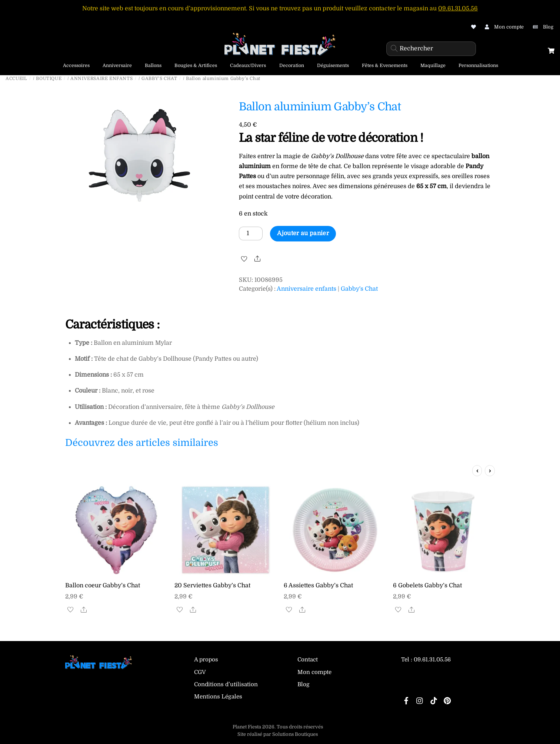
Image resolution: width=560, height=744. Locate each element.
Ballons (153, 66)
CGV (200, 672)
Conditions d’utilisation (226, 684)
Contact (308, 660)
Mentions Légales (218, 697)
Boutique (49, 79)
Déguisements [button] (333, 66)
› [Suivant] (490, 471)
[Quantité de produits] (251, 233)
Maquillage (433, 66)
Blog (304, 684)
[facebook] (406, 700)
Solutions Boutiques (295, 734)
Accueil (16, 79)
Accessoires (76, 66)
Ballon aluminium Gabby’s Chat (320, 107)
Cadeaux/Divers (248, 66)
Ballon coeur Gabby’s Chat (103, 585)
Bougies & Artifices (196, 66)
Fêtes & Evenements (385, 66)
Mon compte (314, 672)
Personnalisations (478, 66)
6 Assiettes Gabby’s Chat (318, 585)
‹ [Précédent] (477, 471)
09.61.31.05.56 (458, 9)
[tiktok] (434, 700)
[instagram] (420, 700)
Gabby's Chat (159, 79)
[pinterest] (447, 700)
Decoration (292, 66)
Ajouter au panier (303, 233)
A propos (206, 660)
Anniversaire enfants (101, 79)
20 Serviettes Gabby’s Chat (212, 585)
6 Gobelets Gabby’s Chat (427, 585)
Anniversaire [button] (117, 66)
